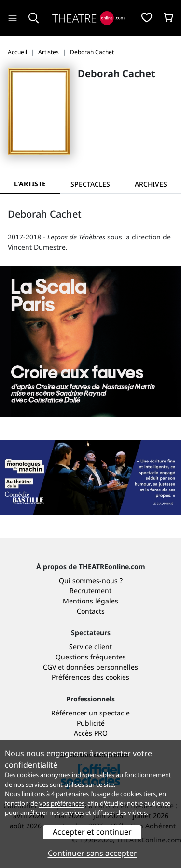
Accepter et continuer (92, 832)
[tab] (90, 184)
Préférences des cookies (90, 677)
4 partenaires (70, 794)
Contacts (91, 611)
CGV (49, 667)
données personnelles (102, 667)
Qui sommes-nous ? (91, 581)
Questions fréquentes (91, 657)
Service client (90, 647)
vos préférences (62, 803)
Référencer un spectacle (90, 713)
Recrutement (90, 591)
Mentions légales (90, 601)
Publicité (91, 723)
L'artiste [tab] (30, 184)
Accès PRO (91, 733)
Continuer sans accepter (92, 853)
